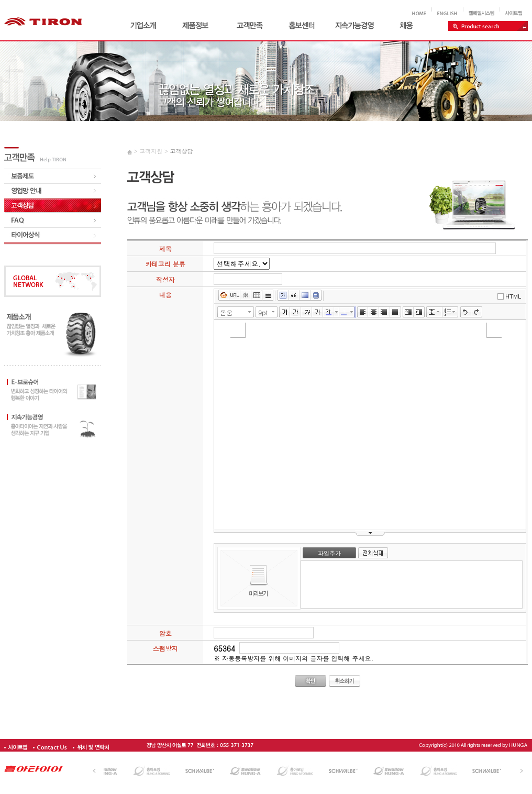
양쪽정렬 (396, 312)
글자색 (329, 312)
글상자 (283, 295)
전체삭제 (373, 553)
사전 (316, 295)
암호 (165, 633)
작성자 (165, 279)
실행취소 (466, 312)
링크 (235, 295)
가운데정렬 (374, 312)
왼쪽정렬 (363, 312)
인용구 (294, 295)
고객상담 (181, 151)
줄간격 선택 (440, 312)
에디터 (510, 296)
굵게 (285, 312)
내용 (165, 295)
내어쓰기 (419, 312)
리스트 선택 (456, 312)
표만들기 (257, 295)
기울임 (307, 312)
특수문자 (246, 295)
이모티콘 (224, 295)
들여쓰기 (408, 312)
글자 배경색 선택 (353, 312)
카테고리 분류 (165, 264)
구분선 (268, 295)
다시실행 (477, 312)
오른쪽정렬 (385, 312)
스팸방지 (165, 648)
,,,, (242, 264)
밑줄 (296, 312)
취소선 (318, 312)
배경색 (305, 295)
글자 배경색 (345, 312)
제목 (165, 249)
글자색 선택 (337, 312)
